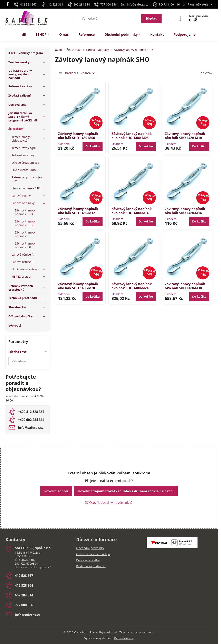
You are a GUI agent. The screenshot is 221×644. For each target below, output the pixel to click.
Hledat (151, 18)
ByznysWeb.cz (124, 638)
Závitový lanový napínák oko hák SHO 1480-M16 (185, 211)
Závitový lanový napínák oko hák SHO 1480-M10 (185, 136)
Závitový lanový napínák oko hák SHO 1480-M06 (78, 136)
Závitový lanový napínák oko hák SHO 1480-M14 (132, 211)
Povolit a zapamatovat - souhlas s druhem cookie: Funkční (126, 491)
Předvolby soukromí (103, 632)
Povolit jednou (56, 491)
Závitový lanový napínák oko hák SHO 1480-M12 (78, 211)
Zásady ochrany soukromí (137, 632)
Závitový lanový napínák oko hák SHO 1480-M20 (78, 286)
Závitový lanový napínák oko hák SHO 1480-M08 (132, 136)
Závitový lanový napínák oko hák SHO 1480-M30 (185, 286)
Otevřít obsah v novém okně (109, 503)
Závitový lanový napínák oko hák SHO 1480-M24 (132, 286)
